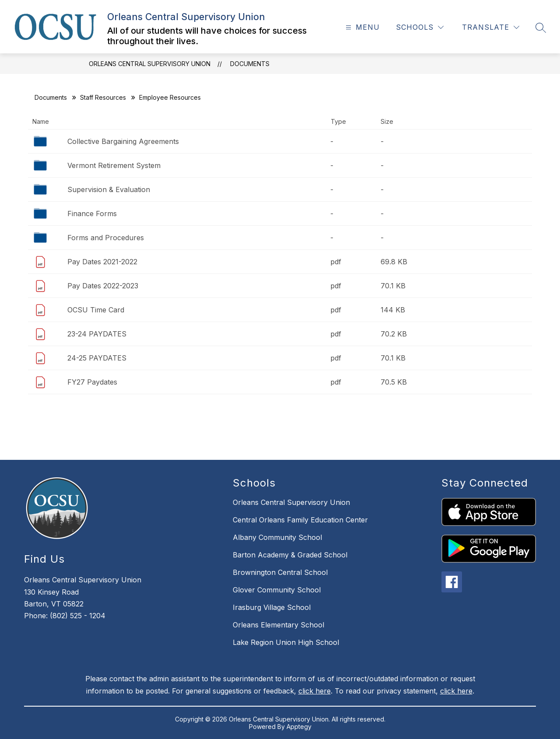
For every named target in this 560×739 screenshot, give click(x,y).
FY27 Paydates (92, 382)
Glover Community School (277, 590)
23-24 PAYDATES (97, 334)
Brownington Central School (280, 572)
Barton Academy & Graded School (290, 555)
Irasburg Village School (272, 607)
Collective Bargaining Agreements (123, 141)
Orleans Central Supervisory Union (150, 64)
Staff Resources (103, 97)
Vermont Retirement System (114, 165)
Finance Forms (92, 214)
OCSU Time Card (96, 310)
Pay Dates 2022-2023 (103, 286)
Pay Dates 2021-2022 (102, 262)
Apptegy (299, 727)
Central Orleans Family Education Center (300, 520)
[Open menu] (362, 27)
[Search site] (541, 28)
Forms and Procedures (106, 238)
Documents (250, 64)
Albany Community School (277, 537)
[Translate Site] (491, 27)
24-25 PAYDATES (97, 358)
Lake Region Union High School (286, 642)
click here (315, 691)
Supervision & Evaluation (109, 189)
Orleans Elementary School (278, 625)
